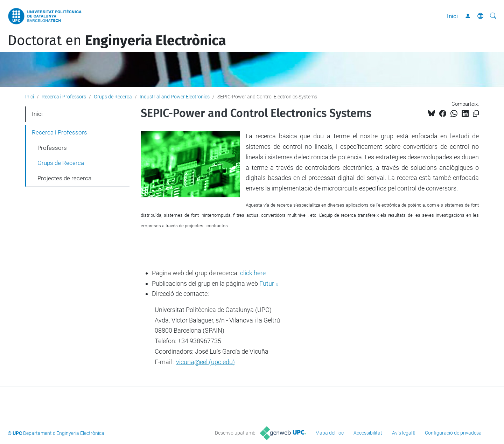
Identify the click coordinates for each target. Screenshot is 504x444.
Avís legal (402, 433)
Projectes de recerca (64, 178)
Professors (52, 148)
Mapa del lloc (330, 433)
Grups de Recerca (113, 97)
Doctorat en (117, 41)
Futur (267, 283)
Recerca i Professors (64, 97)
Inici (452, 16)
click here (253, 273)
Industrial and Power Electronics (175, 97)
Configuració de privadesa (453, 433)
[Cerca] (493, 16)
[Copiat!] (476, 114)
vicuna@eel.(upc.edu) (205, 362)
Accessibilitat (368, 433)
